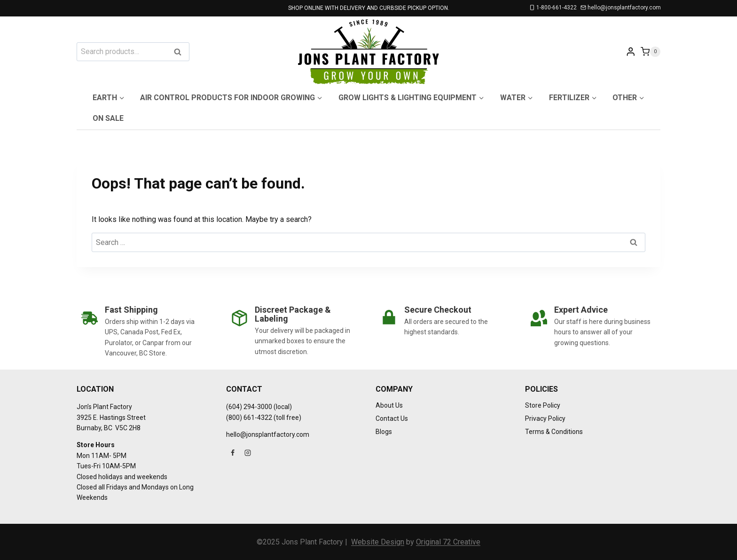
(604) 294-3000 (249, 407)
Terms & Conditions (554, 432)
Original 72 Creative (448, 542)
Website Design (378, 542)
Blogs (384, 432)
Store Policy (543, 405)
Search (180, 52)
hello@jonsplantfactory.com (268, 434)
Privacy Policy (545, 418)
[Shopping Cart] (651, 51)
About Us (389, 405)
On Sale (108, 118)
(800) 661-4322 (249, 418)
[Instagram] (248, 453)
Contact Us (392, 418)
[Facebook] (233, 453)
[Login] (631, 51)
